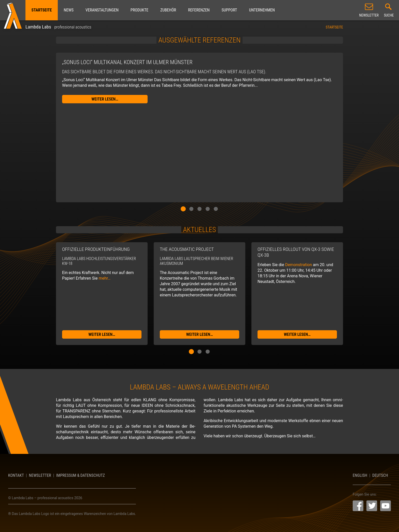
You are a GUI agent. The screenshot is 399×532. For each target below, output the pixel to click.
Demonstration (298, 265)
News (69, 10)
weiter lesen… (105, 99)
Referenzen (199, 10)
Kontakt (16, 475)
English (360, 475)
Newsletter (40, 475)
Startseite (42, 10)
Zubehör (168, 10)
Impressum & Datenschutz (81, 475)
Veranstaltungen (102, 10)
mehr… (105, 278)
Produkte (139, 10)
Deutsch (380, 475)
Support (229, 10)
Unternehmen (262, 10)
